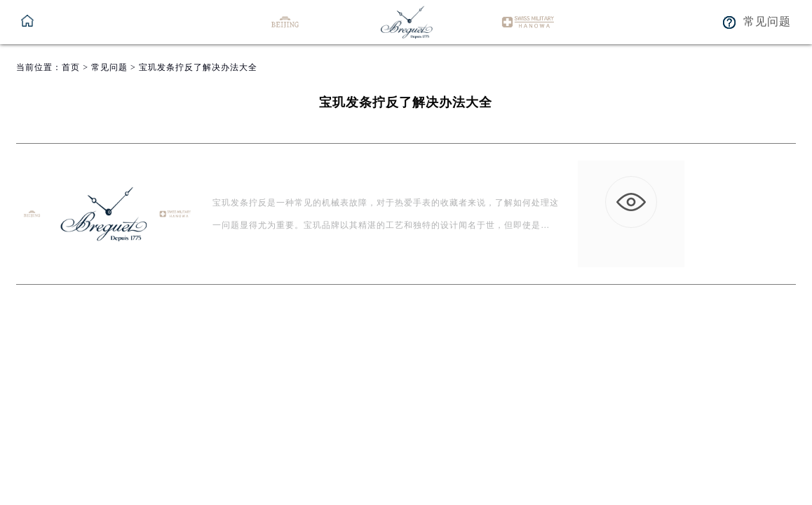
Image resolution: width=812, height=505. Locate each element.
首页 (71, 67)
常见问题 (109, 67)
